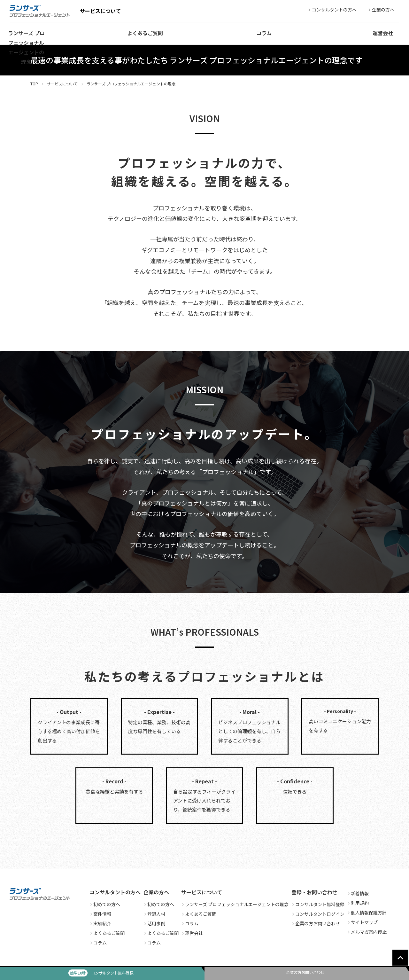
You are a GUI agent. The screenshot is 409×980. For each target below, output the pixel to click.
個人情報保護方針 (367, 913)
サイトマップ (362, 922)
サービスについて (62, 84)
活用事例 (154, 923)
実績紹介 (100, 923)
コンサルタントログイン (318, 914)
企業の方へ (381, 10)
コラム (98, 943)
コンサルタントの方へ (332, 10)
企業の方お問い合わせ (316, 923)
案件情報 (100, 914)
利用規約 (358, 903)
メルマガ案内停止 (367, 932)
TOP (34, 84)
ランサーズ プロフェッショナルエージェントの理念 (235, 904)
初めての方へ (105, 904)
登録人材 (154, 914)
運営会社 (192, 933)
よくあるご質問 (107, 933)
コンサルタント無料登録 (318, 904)
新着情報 (358, 893)
